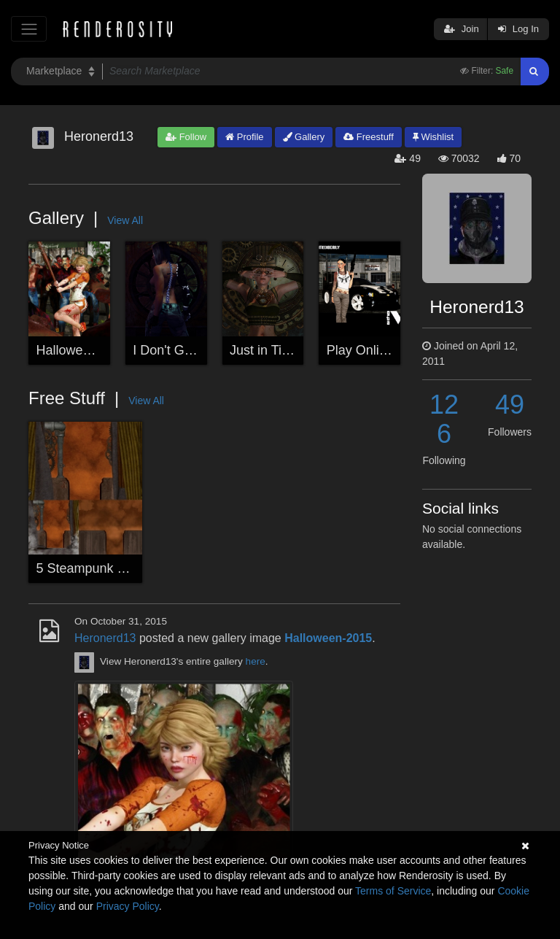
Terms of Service (393, 891)
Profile (244, 137)
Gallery (304, 137)
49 (510, 405)
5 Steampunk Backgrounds (115, 568)
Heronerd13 (105, 638)
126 (444, 419)
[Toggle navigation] (29, 29)
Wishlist (433, 137)
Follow (186, 137)
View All (125, 220)
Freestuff (369, 137)
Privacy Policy (128, 906)
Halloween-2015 (84, 350)
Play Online (360, 350)
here (256, 662)
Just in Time (265, 350)
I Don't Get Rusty (183, 350)
